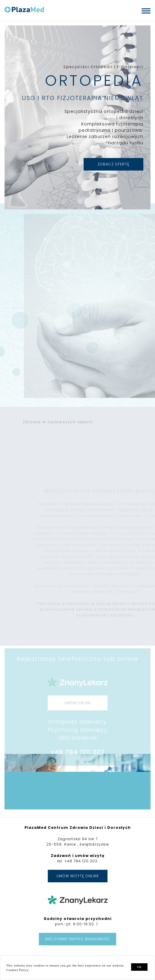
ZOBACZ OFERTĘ (113, 164)
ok (139, 967)
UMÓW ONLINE (77, 713)
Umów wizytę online (78, 876)
